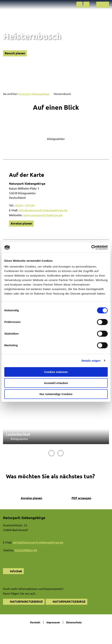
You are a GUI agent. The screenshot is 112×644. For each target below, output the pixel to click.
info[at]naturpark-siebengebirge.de (38, 542)
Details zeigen (91, 361)
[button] (79, 5)
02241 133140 (25, 205)
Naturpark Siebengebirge (34, 94)
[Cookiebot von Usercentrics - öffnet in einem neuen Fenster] (91, 247)
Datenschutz (74, 622)
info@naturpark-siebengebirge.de (43, 210)
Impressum (53, 622)
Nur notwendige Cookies (56, 394)
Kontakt (35, 622)
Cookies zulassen (56, 372)
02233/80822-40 (26, 550)
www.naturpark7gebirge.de (43, 215)
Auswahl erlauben (56, 383)
